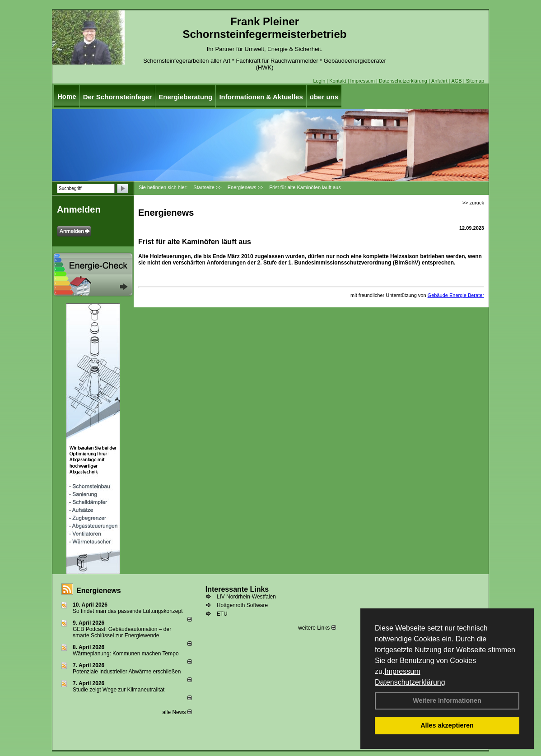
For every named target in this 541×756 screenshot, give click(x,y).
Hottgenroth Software (242, 605)
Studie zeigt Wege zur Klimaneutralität (119, 690)
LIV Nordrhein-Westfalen (246, 597)
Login (319, 81)
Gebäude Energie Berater (456, 295)
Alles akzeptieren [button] (447, 725)
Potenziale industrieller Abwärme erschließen (127, 672)
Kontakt (338, 81)
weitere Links (317, 628)
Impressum (402, 671)
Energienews (99, 591)
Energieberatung (185, 97)
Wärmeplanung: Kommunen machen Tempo (126, 654)
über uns (324, 97)
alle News (177, 712)
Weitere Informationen (447, 700)
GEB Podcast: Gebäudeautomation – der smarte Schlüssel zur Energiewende (122, 632)
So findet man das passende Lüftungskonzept (128, 611)
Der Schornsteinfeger (118, 97)
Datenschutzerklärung (410, 682)
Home (67, 96)
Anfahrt (439, 81)
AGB (456, 81)
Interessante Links (237, 589)
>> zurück (473, 203)
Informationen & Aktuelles (261, 97)
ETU (222, 614)
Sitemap (475, 81)
